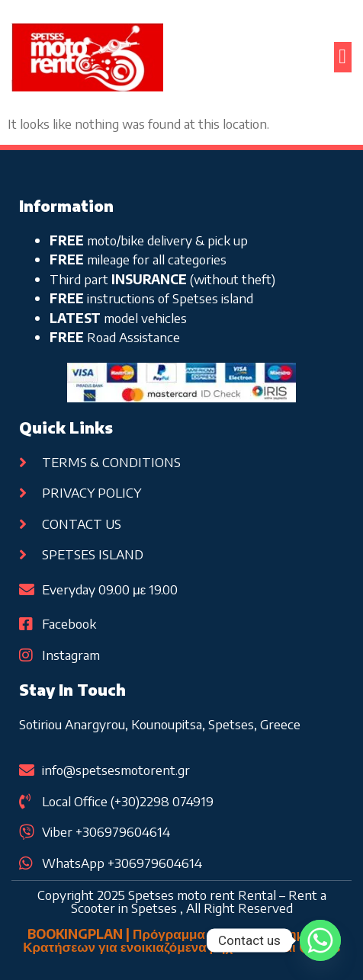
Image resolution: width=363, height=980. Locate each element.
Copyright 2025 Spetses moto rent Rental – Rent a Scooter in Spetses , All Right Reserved (182, 901)
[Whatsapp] (320, 940)
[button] (343, 58)
